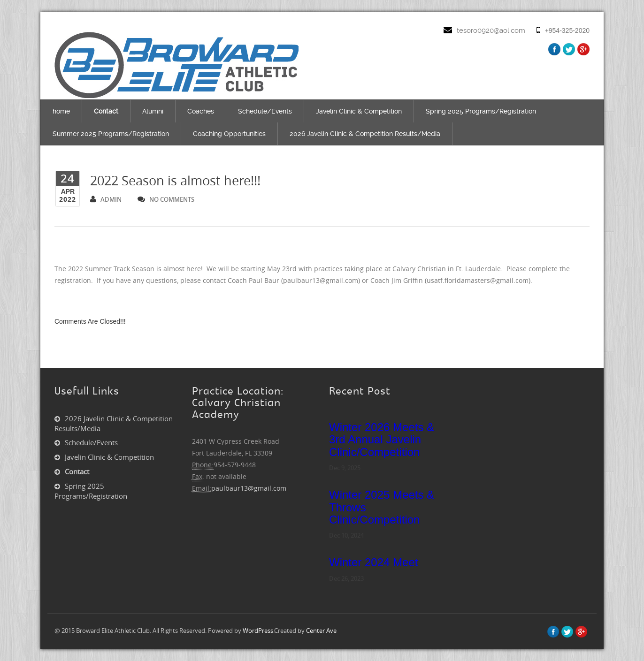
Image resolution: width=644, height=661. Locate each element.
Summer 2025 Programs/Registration (111, 134)
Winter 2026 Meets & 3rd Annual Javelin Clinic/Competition (382, 440)
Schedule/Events (265, 111)
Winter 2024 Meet (373, 562)
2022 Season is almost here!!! (175, 181)
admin (106, 199)
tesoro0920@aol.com (491, 30)
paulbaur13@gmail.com (249, 488)
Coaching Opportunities (229, 134)
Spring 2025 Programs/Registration (481, 111)
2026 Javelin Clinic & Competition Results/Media (365, 134)
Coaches (201, 111)
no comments (166, 199)
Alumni (153, 111)
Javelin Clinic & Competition (359, 111)
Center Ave (321, 631)
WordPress (258, 631)
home (61, 111)
